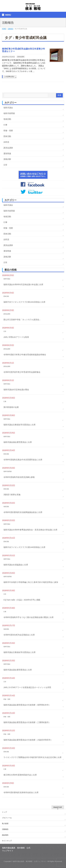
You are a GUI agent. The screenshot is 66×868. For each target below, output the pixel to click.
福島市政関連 (9, 113)
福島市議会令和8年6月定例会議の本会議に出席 (23, 284)
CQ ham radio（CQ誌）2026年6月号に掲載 (22, 600)
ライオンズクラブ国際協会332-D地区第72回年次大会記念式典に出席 (33, 757)
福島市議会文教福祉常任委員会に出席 (19, 425)
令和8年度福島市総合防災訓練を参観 (19, 477)
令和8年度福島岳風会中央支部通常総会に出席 (23, 460)
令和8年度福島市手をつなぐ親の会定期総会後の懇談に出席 (28, 617)
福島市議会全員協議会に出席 (16, 565)
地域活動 (7, 119)
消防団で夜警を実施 (12, 495)
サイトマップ (7, 841)
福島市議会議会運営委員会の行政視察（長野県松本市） (27, 705)
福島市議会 (8, 108)
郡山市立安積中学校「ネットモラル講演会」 (22, 320)
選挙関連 (7, 154)
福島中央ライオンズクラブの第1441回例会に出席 (24, 302)
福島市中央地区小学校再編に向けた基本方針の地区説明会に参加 (31, 582)
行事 (5, 125)
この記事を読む (9, 76)
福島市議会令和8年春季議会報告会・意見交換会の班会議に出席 (30, 530)
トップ (4, 812)
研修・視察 (8, 131)
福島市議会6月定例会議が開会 (16, 390)
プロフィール (7, 818)
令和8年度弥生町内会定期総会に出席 (19, 635)
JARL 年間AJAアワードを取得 (16, 337)
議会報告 (5, 835)
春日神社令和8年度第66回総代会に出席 (20, 775)
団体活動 (7, 136)
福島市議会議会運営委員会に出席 (18, 442)
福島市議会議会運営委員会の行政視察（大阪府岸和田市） (28, 740)
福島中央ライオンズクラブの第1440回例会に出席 (24, 547)
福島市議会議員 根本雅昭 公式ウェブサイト (30, 861)
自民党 (6, 142)
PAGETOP (58, 807)
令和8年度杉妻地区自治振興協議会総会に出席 (23, 512)
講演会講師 (21, 57)
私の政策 (5, 824)
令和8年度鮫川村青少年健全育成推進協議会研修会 (25, 355)
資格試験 (7, 159)
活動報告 (5, 829)
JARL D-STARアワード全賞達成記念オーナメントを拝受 (27, 687)
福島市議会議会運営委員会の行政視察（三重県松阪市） (27, 722)
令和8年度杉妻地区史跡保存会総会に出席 (21, 792)
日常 (5, 165)
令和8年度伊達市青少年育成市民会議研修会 (22, 372)
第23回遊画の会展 (11, 407)
